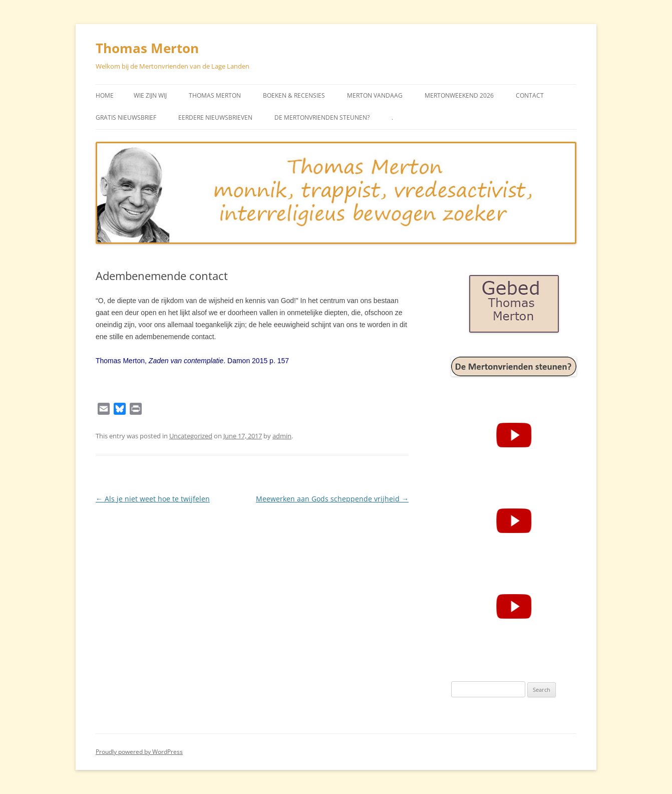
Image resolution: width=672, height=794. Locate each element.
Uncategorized (191, 436)
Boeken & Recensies (294, 95)
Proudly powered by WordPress (139, 752)
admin (282, 436)
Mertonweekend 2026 (459, 95)
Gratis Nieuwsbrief (126, 117)
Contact (530, 95)
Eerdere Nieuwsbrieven (215, 117)
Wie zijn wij (150, 95)
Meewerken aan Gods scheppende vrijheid (332, 499)
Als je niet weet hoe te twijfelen (153, 499)
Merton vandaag (375, 95)
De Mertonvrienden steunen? (322, 117)
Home (105, 95)
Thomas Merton (147, 48)
